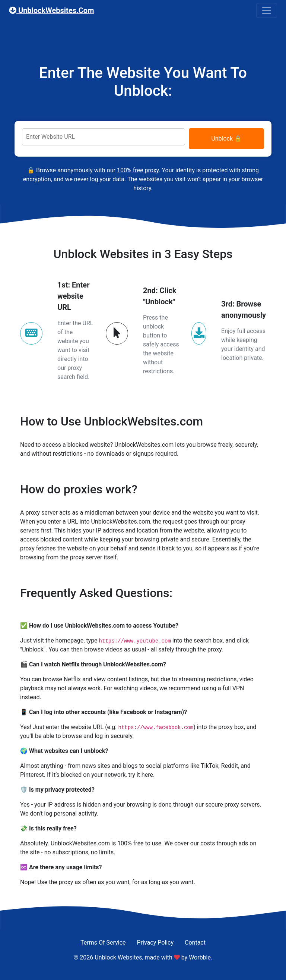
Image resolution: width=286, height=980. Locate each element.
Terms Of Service (103, 943)
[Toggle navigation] (267, 10)
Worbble (200, 957)
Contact (195, 943)
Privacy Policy (155, 943)
